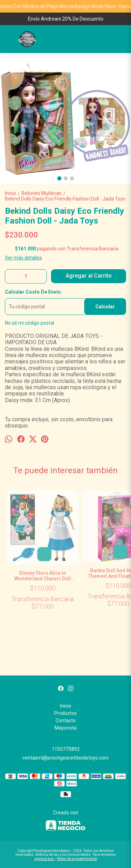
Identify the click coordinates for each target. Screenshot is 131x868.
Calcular (105, 307)
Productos (65, 713)
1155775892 (66, 749)
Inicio (66, 706)
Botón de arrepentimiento (77, 859)
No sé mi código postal (30, 323)
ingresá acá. (45, 859)
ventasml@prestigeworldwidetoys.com (65, 758)
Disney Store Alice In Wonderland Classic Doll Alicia (43, 576)
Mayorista (65, 728)
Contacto (66, 720)
